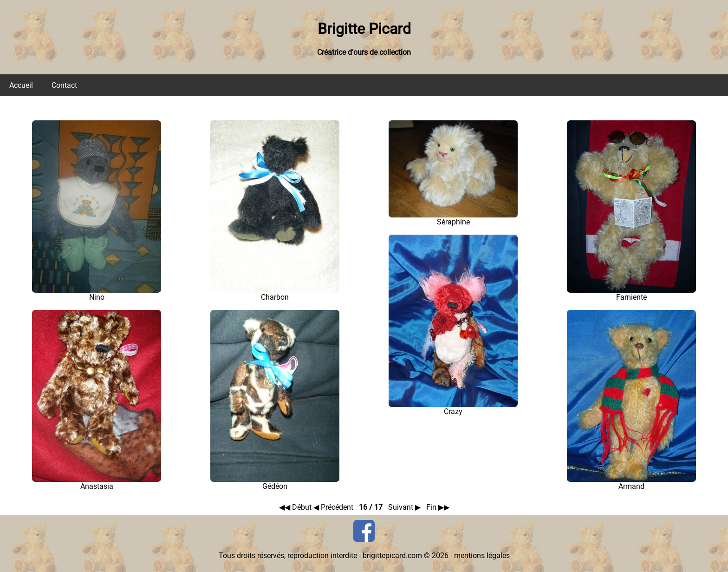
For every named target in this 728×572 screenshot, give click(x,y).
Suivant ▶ (405, 507)
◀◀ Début (296, 507)
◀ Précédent (334, 507)
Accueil (21, 85)
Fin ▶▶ (438, 507)
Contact (64, 85)
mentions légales (482, 556)
